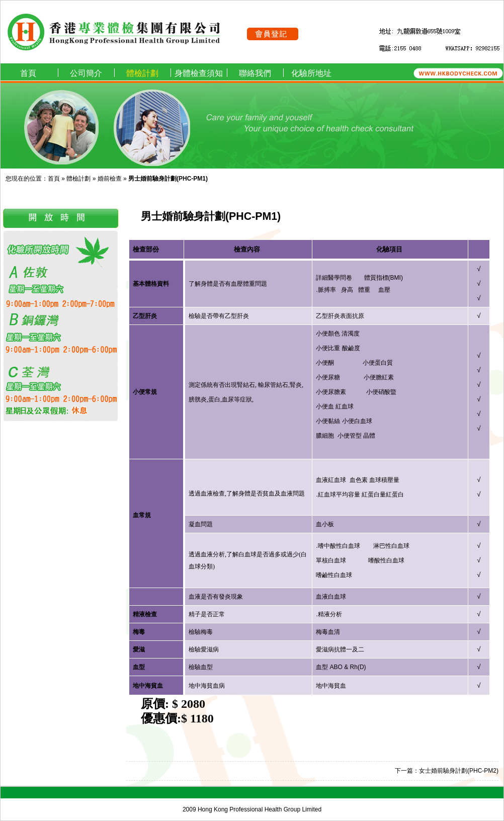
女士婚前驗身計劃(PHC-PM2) (459, 771)
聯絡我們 (255, 73)
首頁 (28, 73)
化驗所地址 (311, 73)
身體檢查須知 (199, 73)
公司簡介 (86, 73)
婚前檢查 (110, 179)
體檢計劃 (142, 73)
